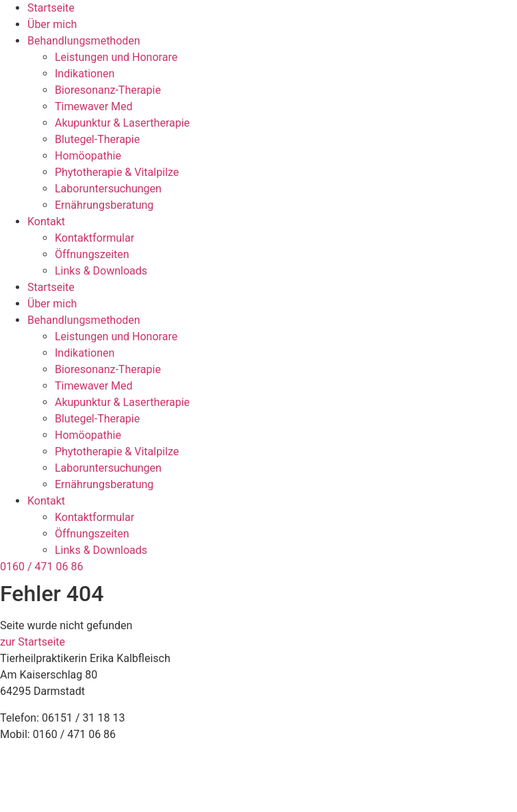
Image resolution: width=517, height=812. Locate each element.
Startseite (51, 8)
